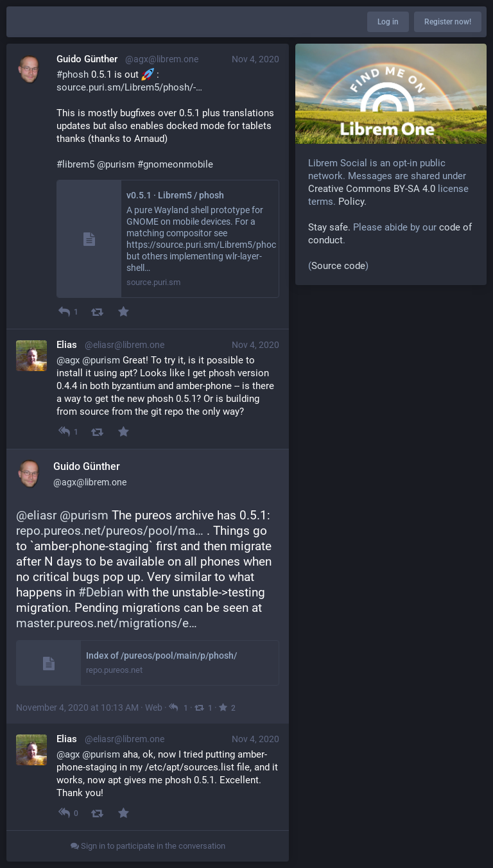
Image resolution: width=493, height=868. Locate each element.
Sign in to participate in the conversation (148, 846)
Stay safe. (329, 227)
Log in (388, 22)
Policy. (352, 202)
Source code (338, 266)
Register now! (448, 22)
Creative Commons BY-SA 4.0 (372, 189)
